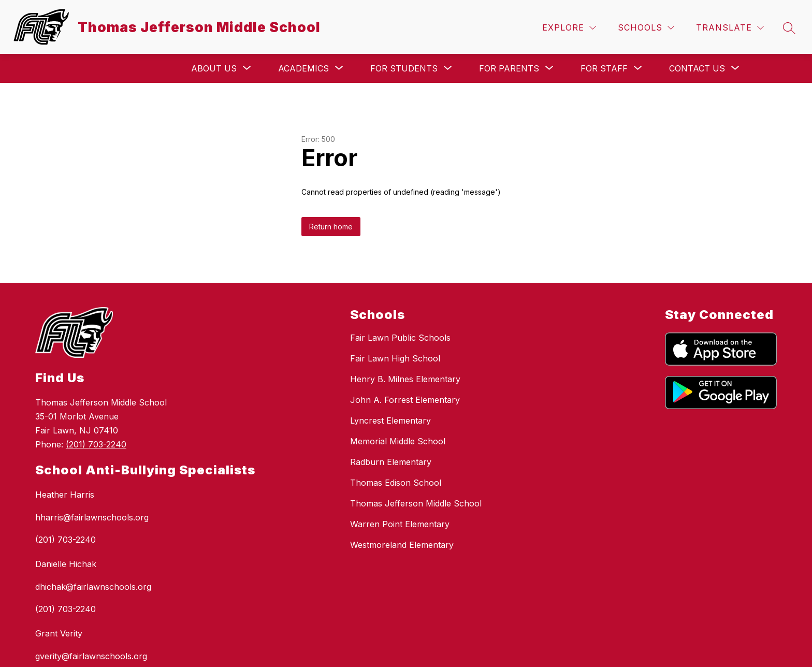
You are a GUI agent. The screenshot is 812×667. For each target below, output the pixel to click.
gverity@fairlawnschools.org (91, 656)
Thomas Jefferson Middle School (416, 503)
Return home (331, 227)
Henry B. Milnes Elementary (405, 379)
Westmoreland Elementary (402, 545)
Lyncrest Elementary (390, 421)
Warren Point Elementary (400, 524)
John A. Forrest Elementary (405, 400)
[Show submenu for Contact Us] (697, 68)
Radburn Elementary (391, 462)
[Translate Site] (730, 28)
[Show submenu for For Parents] (509, 68)
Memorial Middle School (398, 441)
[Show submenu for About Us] (214, 68)
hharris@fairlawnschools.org (92, 517)
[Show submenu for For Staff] (604, 68)
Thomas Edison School (396, 483)
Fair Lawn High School (395, 358)
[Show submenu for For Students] (404, 68)
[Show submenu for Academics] (303, 68)
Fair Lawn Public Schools (400, 338)
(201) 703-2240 (96, 444)
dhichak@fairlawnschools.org (93, 587)
